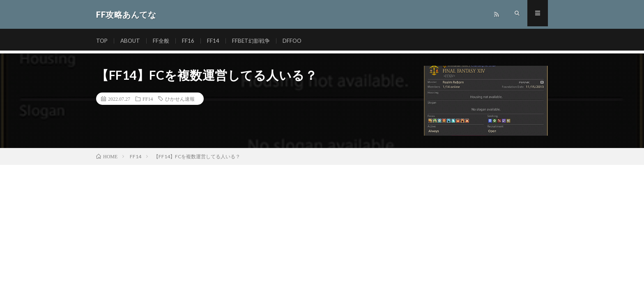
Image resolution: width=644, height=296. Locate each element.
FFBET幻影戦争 (255, 41)
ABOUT (132, 41)
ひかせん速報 (180, 99)
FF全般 (163, 41)
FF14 (216, 41)
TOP (102, 41)
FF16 (191, 41)
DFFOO (297, 41)
